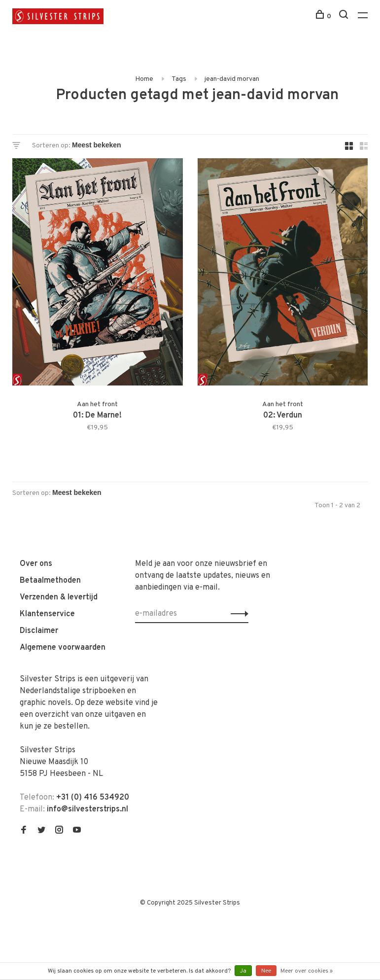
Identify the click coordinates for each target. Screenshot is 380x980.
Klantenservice (47, 614)
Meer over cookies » (307, 971)
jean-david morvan (232, 79)
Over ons (36, 564)
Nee (266, 971)
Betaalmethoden (50, 581)
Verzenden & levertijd (59, 597)
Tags (179, 79)
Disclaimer (39, 631)
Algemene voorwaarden (63, 648)
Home (144, 79)
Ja (243, 971)
